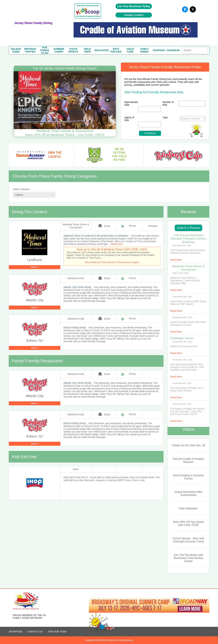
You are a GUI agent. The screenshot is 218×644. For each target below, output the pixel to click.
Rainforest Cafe (76, 278)
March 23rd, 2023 (181, 273)
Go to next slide (108, 100)
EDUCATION (102, 50)
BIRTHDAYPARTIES (30, 50)
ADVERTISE (15, 632)
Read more (117, 244)
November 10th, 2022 (182, 360)
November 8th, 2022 (182, 383)
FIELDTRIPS (87, 50)
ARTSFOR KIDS (116, 50)
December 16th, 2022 (182, 317)
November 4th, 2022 (182, 404)
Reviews (153, 226)
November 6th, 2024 (182, 246)
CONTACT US (35, 632)
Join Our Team (57, 632)
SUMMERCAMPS (59, 50)
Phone (132, 226)
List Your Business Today (134, 6)
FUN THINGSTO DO (45, 50)
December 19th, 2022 (182, 297)
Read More (176, 260)
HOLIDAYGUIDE (16, 50)
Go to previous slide (22, 100)
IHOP (76, 469)
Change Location (134, 15)
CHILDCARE (130, 50)
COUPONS (159, 50)
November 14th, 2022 (182, 342)
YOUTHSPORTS (73, 50)
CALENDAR (173, 50)
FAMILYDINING (144, 50)
